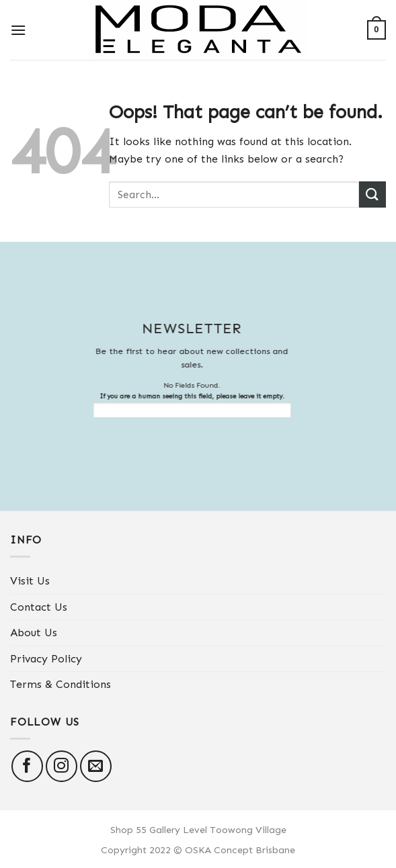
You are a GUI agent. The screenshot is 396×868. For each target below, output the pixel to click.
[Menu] (18, 30)
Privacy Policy (46, 659)
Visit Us (30, 581)
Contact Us (39, 607)
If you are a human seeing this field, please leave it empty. (185, 405)
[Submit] (372, 194)
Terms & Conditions (61, 684)
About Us (34, 633)
